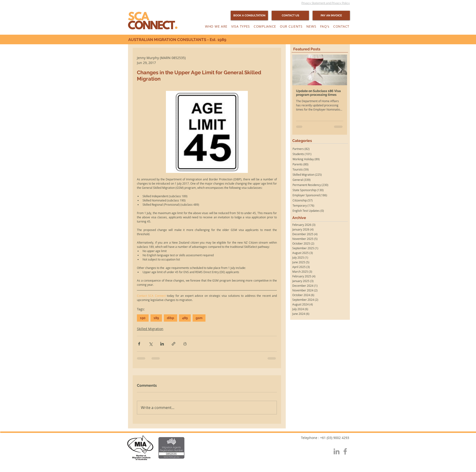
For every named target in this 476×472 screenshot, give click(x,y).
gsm (199, 318)
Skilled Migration (150, 329)
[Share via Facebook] (139, 344)
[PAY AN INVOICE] (331, 15)
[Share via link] (174, 344)
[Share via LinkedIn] (162, 344)
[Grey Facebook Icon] (345, 451)
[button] (216, 26)
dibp (170, 318)
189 (156, 318)
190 (143, 318)
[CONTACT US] (290, 15)
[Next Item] (340, 70)
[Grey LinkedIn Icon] (337, 451)
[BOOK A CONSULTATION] (249, 15)
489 (185, 318)
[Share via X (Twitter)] (151, 344)
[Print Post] (185, 344)
